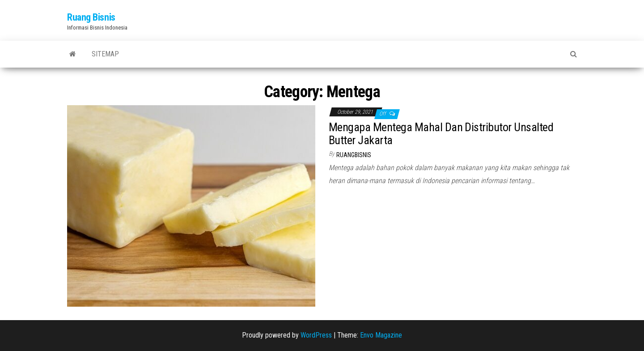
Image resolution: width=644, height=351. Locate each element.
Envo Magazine (381, 335)
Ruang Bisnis (91, 17)
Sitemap (105, 54)
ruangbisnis (354, 155)
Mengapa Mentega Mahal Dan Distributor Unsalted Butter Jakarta (441, 134)
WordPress (316, 335)
